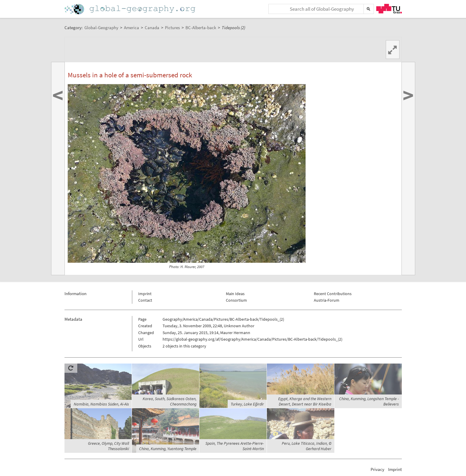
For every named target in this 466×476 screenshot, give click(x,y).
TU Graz (389, 9)
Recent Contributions (333, 294)
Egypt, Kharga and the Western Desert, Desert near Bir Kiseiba (305, 401)
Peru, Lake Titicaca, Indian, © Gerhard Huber (307, 446)
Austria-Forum (327, 300)
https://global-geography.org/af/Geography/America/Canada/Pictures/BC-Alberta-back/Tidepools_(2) (252, 339)
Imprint (145, 294)
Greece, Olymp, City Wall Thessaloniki (108, 446)
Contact (145, 300)
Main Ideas (235, 294)
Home (130, 9)
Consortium (236, 300)
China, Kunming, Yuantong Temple (168, 449)
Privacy (377, 469)
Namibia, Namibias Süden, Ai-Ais (101, 404)
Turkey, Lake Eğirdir (247, 404)
